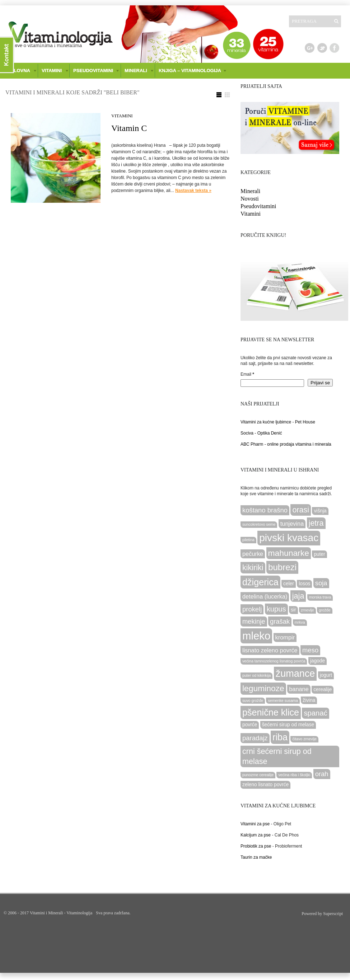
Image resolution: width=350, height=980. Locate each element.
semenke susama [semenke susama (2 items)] (283, 700)
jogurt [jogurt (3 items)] (326, 675)
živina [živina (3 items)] (309, 700)
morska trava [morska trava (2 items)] (320, 597)
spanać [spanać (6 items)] (315, 713)
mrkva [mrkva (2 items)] (300, 622)
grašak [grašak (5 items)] (280, 621)
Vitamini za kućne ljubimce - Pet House (278, 422)
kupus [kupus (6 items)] (276, 609)
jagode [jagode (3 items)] (318, 661)
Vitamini (122, 116)
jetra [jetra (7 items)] (316, 523)
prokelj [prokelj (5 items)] (252, 609)
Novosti (250, 199)
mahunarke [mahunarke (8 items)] (289, 553)
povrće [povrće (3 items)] (250, 725)
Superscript (333, 914)
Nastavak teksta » (193, 191)
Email (247, 374)
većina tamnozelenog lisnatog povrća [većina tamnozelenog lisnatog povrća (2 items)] (274, 661)
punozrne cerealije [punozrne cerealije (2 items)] (258, 775)
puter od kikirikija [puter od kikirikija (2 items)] (256, 675)
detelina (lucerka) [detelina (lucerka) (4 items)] (265, 596)
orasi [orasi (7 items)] (301, 510)
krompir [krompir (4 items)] (285, 637)
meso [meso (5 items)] (310, 650)
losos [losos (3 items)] (304, 584)
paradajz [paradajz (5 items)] (255, 738)
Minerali (250, 191)
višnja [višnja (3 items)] (320, 511)
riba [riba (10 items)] (280, 737)
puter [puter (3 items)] (319, 554)
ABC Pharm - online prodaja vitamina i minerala (286, 444)
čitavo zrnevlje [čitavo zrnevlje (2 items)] (304, 739)
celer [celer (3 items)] (289, 584)
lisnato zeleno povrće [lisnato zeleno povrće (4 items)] (270, 650)
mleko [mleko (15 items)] (256, 636)
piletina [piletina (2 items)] (248, 540)
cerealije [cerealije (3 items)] (323, 690)
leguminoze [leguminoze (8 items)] (263, 688)
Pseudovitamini (258, 206)
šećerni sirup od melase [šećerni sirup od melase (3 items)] (288, 725)
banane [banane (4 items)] (299, 689)
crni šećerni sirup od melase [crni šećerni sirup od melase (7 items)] (277, 756)
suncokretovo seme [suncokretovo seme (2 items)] (259, 524)
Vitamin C (129, 128)
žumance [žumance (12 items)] (295, 674)
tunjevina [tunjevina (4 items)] (292, 524)
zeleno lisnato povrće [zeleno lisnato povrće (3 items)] (265, 785)
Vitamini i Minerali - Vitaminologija (61, 913)
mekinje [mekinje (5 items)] (254, 621)
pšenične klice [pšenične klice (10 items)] (271, 712)
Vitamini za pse (255, 824)
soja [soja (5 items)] (321, 583)
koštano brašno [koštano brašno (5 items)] (265, 510)
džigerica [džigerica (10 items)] (260, 582)
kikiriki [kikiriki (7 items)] (253, 568)
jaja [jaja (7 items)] (298, 596)
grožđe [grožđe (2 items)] (325, 610)
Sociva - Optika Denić (261, 433)
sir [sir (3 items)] (293, 610)
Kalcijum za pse (256, 835)
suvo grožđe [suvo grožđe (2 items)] (253, 700)
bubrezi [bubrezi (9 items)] (282, 567)
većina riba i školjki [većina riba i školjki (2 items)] (294, 775)
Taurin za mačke (256, 857)
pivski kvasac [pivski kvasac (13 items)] (289, 538)
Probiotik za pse (256, 846)
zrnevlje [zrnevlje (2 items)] (307, 610)
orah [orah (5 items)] (322, 774)
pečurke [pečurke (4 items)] (253, 554)
